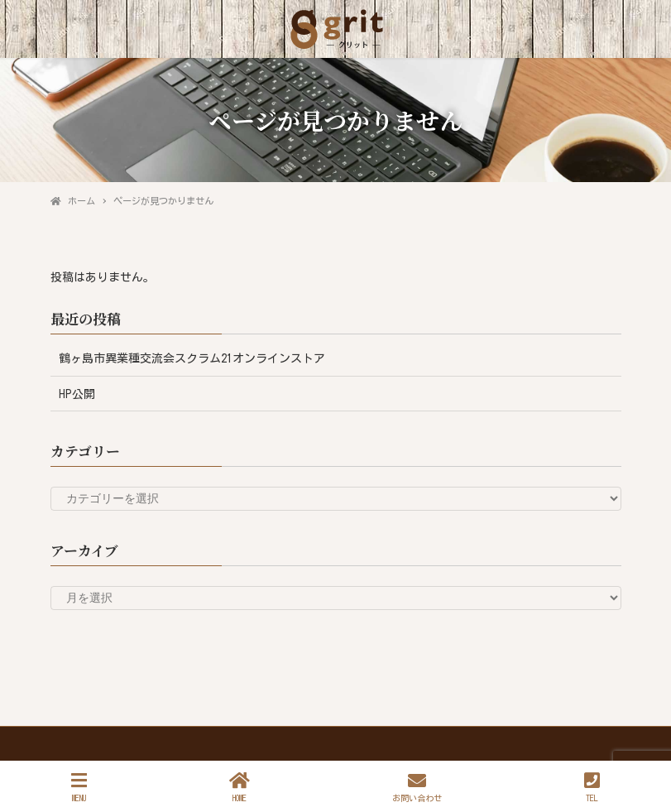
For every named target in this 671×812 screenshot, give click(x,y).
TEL (592, 787)
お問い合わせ (417, 787)
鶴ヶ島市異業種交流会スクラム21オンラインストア (192, 358)
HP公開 (77, 394)
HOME (240, 787)
